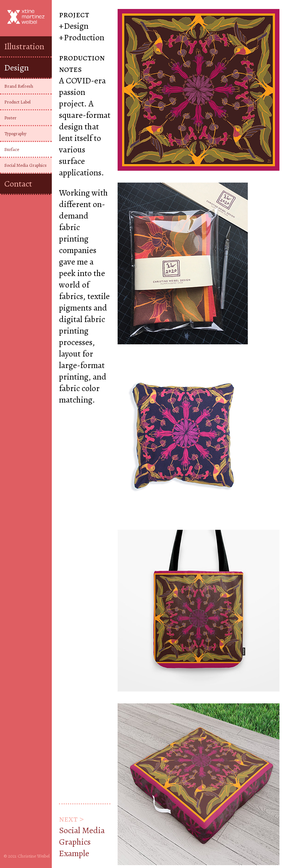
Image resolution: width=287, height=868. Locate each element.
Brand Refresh (19, 86)
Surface (12, 149)
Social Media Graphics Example (82, 842)
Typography (15, 134)
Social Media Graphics (26, 165)
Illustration (24, 46)
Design (17, 68)
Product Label (17, 102)
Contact (18, 184)
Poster (10, 118)
